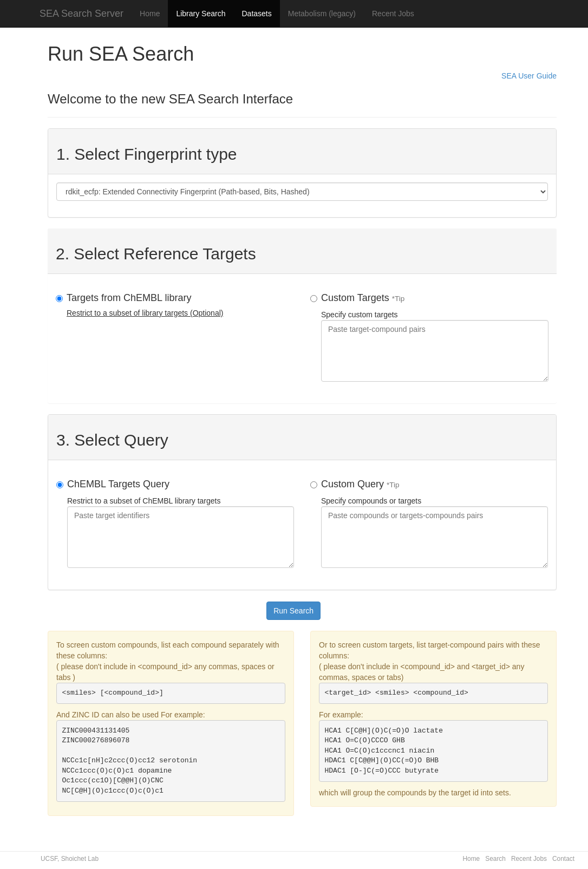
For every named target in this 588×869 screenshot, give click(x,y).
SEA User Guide (529, 76)
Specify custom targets (435, 337)
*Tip (398, 299)
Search (495, 859)
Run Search (293, 611)
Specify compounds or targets (435, 523)
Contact (563, 859)
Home (150, 14)
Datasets (256, 14)
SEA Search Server (81, 14)
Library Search (201, 14)
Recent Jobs (393, 14)
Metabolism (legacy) (322, 14)
